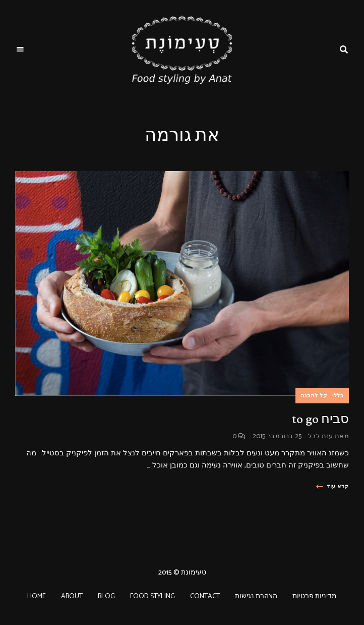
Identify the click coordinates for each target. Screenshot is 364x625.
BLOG (106, 596)
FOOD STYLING (153, 596)
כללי (338, 396)
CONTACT (205, 596)
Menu (20, 49)
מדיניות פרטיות (315, 596)
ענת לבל (320, 436)
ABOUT (72, 596)
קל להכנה (314, 396)
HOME (37, 596)
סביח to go (320, 419)
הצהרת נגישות (256, 596)
